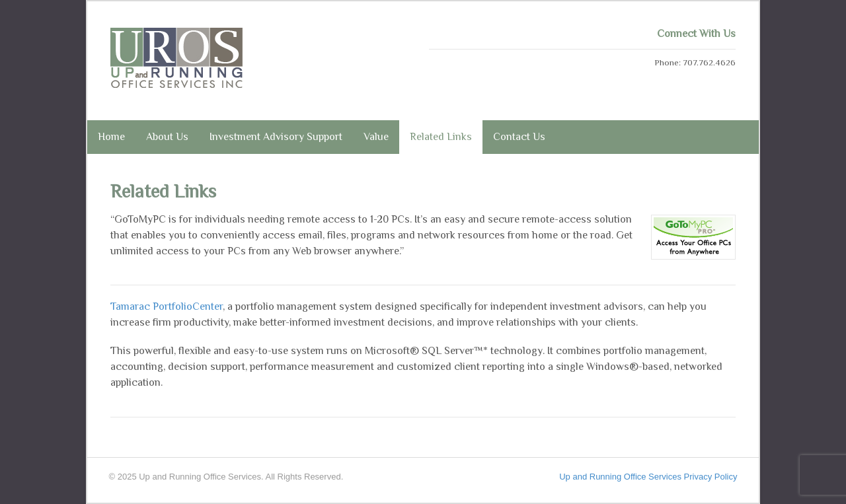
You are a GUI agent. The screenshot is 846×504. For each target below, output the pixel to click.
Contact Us (519, 137)
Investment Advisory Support (276, 137)
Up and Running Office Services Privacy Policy (648, 477)
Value (376, 137)
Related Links (441, 137)
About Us (167, 137)
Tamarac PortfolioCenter (167, 306)
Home (111, 137)
